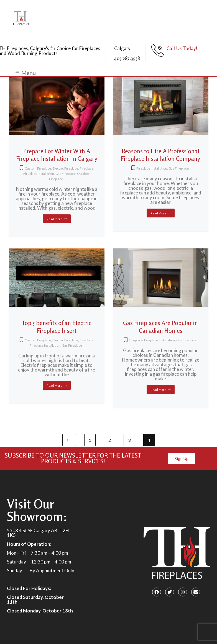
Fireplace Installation (39, 174)
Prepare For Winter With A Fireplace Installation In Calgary (57, 155)
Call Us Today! (182, 48)
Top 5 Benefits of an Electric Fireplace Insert (57, 327)
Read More (54, 219)
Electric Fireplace (65, 168)
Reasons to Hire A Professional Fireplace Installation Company (160, 155)
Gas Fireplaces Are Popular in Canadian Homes (160, 327)
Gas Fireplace (66, 174)
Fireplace (86, 168)
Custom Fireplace (38, 168)
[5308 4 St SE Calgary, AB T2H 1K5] (108, 557)
